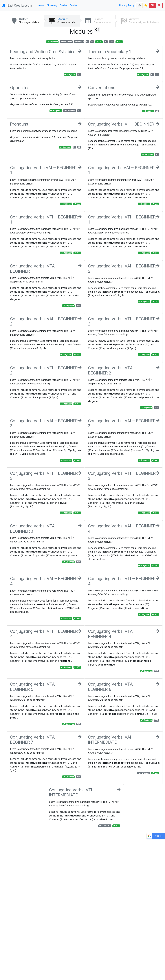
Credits (63, 5)
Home (41, 5)
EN (152, 5)
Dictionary (52, 5)
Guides (74, 5)
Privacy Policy (127, 5)
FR (159, 5)
